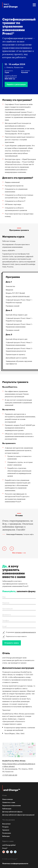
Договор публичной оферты (12, 812)
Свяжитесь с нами (9, 802)
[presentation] (4, 549)
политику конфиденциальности (25, 632)
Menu (34, 5)
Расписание (7, 833)
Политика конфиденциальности (15, 864)
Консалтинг (6, 824)
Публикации (7, 809)
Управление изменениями (12, 806)
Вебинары (6, 836)
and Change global (9, 845)
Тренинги (6, 830)
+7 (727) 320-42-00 (10, 775)
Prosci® (5, 848)
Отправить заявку (12, 643)
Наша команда (8, 799)
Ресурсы (5, 827)
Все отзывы (17, 553)
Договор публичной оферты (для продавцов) (18, 815)
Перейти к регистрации (16, 84)
